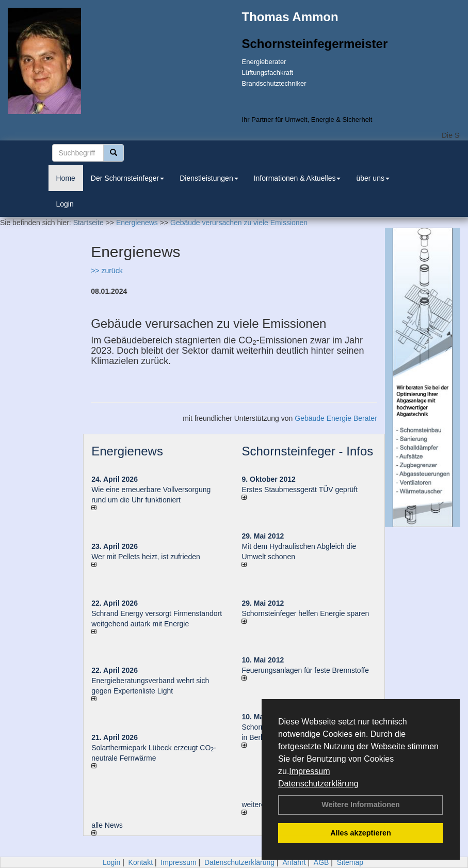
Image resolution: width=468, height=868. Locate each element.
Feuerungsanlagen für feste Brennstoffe (305, 670)
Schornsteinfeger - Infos (307, 451)
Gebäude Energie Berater (336, 418)
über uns (373, 178)
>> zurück (107, 271)
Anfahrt (294, 862)
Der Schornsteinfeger (127, 178)
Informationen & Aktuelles (297, 178)
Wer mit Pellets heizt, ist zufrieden (146, 557)
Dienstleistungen (209, 178)
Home (66, 178)
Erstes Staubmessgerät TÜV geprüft (300, 490)
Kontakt (141, 862)
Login (65, 204)
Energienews (127, 451)
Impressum (309, 771)
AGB (321, 862)
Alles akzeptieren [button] (361, 833)
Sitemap (350, 862)
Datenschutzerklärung (318, 784)
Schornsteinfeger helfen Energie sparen (305, 613)
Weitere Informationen (361, 804)
